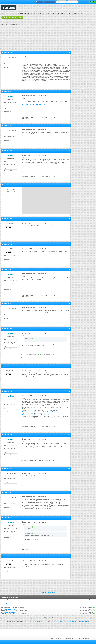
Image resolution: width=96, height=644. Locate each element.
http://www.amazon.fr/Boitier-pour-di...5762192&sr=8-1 (37, 415)
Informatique (46, 13)
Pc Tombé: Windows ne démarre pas (11, 606)
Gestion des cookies (67, 638)
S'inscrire (39, 2)
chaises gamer (84, 621)
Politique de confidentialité (78, 638)
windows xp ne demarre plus (8, 603)
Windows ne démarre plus (8, 609)
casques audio (77, 621)
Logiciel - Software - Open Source (59, 13)
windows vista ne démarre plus (9, 600)
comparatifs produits (36, 621)
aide (42, 592)
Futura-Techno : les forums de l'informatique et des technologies (26, 13)
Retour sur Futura (50, 2)
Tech (17, 621)
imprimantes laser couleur (66, 621)
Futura (51, 638)
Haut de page (88, 638)
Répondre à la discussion (12, 17)
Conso (60, 638)
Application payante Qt (50, 592)
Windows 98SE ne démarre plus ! (9, 612)
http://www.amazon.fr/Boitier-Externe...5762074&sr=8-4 (37, 412)
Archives (55, 638)
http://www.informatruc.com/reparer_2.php (34, 105)
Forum (7, 13)
